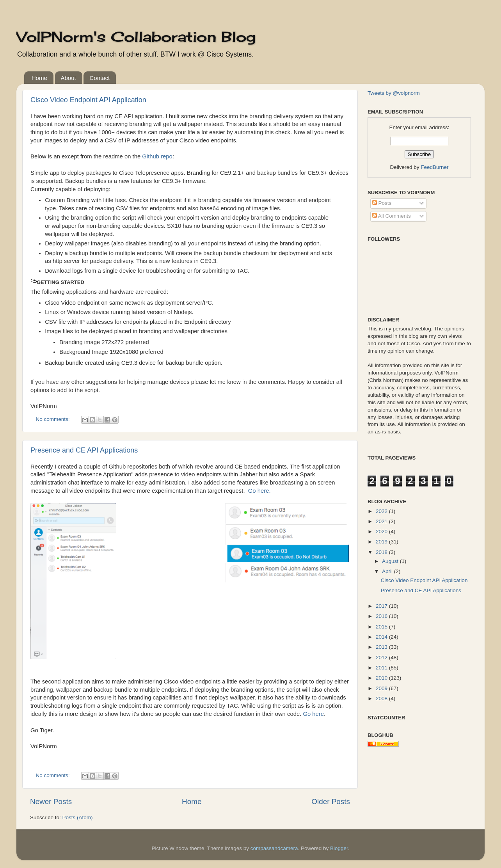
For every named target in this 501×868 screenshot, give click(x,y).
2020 (382, 532)
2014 (382, 637)
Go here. (259, 491)
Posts (382, 203)
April (388, 571)
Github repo (157, 156)
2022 (382, 511)
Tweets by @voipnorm (394, 93)
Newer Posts (51, 801)
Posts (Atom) (78, 817)
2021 (382, 521)
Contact (99, 78)
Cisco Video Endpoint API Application (88, 100)
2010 (382, 678)
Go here (313, 714)
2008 (382, 698)
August (391, 561)
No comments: (54, 419)
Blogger (339, 848)
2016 (382, 616)
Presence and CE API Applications (84, 450)
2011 (382, 668)
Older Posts (331, 801)
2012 (382, 658)
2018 (382, 552)
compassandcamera (274, 848)
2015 (382, 627)
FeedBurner (434, 167)
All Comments (392, 216)
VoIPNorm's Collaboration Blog (136, 37)
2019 (382, 542)
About (68, 78)
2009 (382, 688)
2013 (382, 647)
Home (39, 78)
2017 (382, 606)
